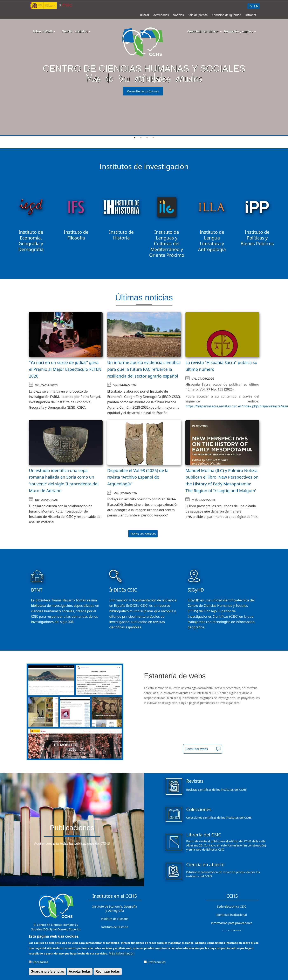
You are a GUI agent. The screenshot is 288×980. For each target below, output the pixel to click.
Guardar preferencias (47, 972)
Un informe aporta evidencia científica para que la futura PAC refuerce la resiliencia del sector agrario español (144, 369)
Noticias (178, 15)
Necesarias (40, 962)
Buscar (145, 15)
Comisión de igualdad (227, 15)
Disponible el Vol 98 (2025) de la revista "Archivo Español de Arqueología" (138, 477)
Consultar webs (197, 749)
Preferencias (156, 962)
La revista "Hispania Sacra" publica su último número (221, 366)
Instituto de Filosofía (115, 919)
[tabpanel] (144, 68)
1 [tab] (135, 138)
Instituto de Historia (115, 927)
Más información (122, 954)
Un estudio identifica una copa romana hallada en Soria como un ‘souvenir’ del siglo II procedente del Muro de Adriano (64, 481)
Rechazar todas (108, 972)
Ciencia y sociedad (76, 31)
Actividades (161, 15)
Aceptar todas (80, 972)
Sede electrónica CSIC (231, 906)
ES (250, 6)
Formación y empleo (238, 31)
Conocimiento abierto (203, 31)
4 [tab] (153, 138)
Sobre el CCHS (44, 31)
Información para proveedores (232, 923)
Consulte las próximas (143, 91)
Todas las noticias (143, 534)
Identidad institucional (232, 915)
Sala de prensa (198, 15)
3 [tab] (147, 138)
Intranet (251, 15)
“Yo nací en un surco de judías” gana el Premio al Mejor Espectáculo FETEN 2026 (65, 369)
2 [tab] (141, 138)
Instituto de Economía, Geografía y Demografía (115, 909)
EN (256, 6)
